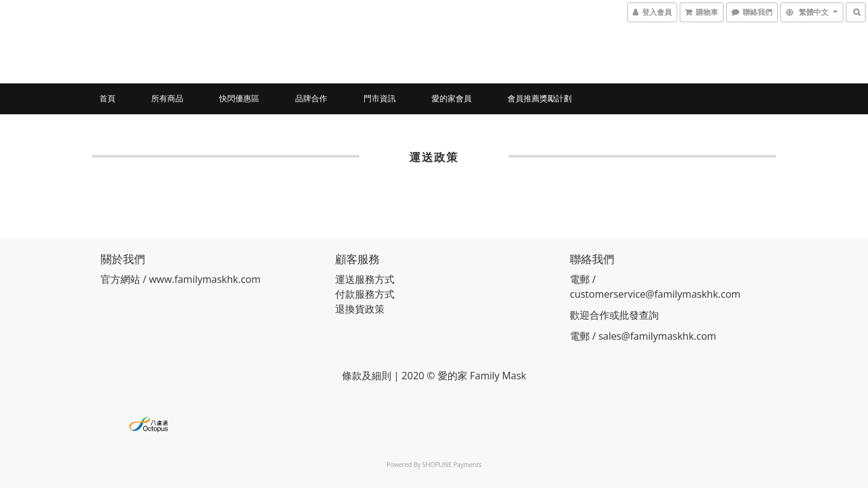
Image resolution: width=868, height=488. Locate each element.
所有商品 (167, 98)
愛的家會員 (452, 98)
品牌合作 (311, 98)
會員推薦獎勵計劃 (540, 98)
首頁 (107, 98)
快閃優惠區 (239, 98)
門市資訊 (380, 98)
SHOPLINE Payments (452, 465)
